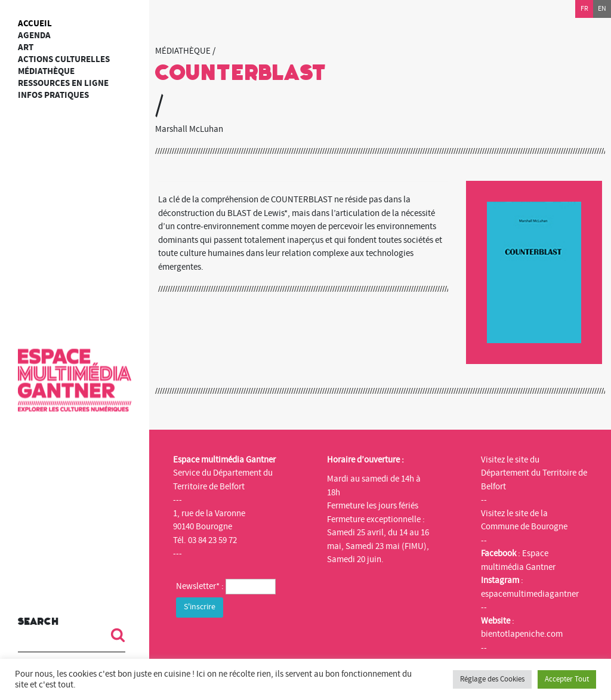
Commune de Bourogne (524, 527)
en (602, 9)
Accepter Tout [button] (567, 679)
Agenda (34, 36)
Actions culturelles (64, 59)
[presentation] (267, 644)
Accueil (35, 24)
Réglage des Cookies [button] (492, 679)
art (26, 47)
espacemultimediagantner (530, 594)
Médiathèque (46, 71)
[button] (113, 635)
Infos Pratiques (53, 95)
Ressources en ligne (63, 83)
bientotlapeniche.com (522, 634)
